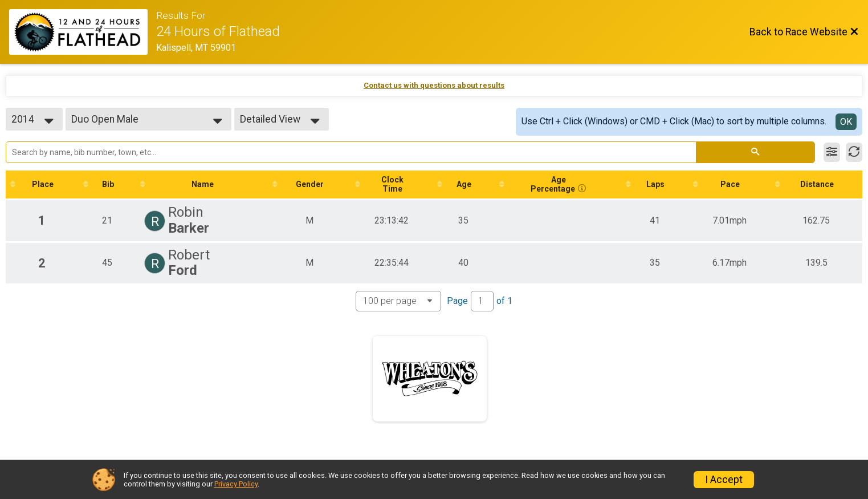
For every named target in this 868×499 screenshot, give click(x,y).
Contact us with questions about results (434, 85)
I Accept (724, 480)
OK (846, 122)
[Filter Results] (832, 152)
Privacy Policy (236, 484)
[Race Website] (83, 32)
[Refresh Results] (854, 152)
